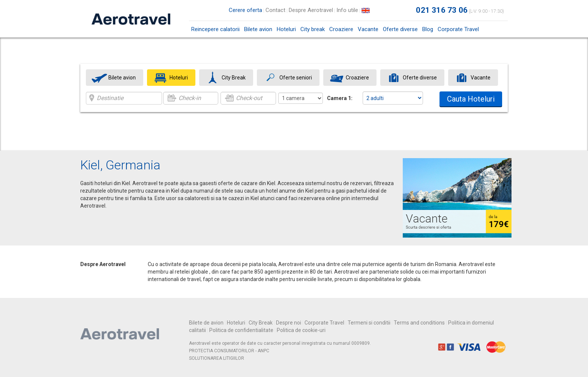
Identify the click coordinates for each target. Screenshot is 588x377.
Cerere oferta (245, 10)
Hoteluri (286, 29)
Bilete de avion (206, 323)
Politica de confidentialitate (241, 330)
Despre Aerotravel (311, 10)
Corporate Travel (458, 29)
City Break (261, 323)
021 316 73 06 (442, 10)
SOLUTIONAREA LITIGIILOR (217, 358)
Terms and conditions (419, 323)
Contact (275, 10)
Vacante (368, 29)
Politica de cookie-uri (301, 330)
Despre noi (289, 323)
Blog (428, 29)
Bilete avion (258, 29)
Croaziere (341, 29)
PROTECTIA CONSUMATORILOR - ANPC (229, 351)
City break (313, 29)
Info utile (347, 10)
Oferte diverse (400, 29)
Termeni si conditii (369, 323)
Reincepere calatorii (215, 29)
